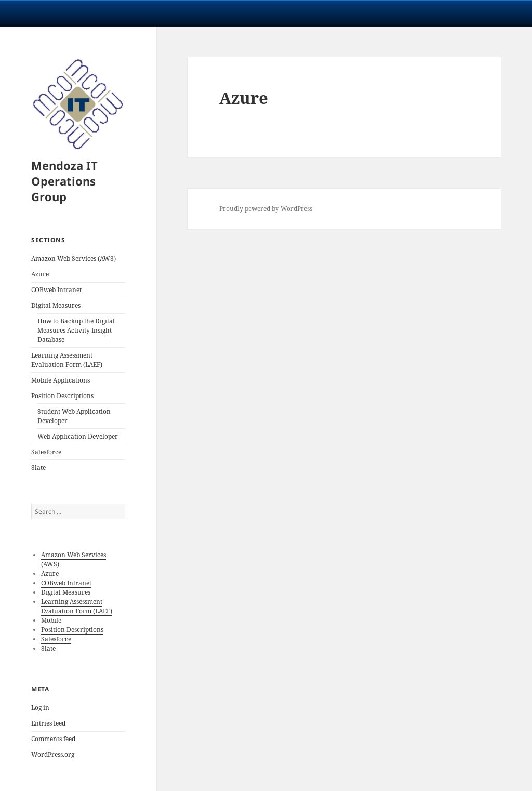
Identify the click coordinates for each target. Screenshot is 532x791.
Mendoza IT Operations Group (64, 181)
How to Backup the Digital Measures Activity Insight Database (76, 330)
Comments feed (53, 739)
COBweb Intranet (56, 290)
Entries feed (48, 723)
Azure (40, 274)
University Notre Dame (95, 13)
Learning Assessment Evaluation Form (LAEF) (67, 360)
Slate (38, 467)
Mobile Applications (61, 380)
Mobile (51, 620)
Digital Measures (56, 305)
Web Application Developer (78, 436)
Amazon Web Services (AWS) (74, 259)
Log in (40, 708)
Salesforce (46, 452)
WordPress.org (53, 754)
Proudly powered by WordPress (266, 209)
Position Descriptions (62, 396)
